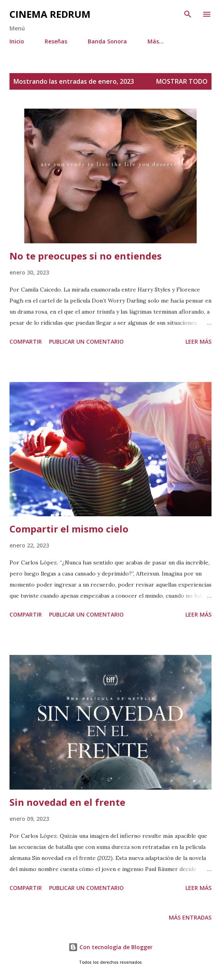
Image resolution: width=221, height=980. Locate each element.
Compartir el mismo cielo (69, 529)
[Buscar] (188, 14)
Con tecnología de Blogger (110, 947)
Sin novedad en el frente (67, 802)
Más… (156, 41)
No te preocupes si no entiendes (86, 256)
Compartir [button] (26, 341)
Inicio (17, 41)
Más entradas (190, 917)
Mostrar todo (182, 81)
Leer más (198, 341)
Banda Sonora (107, 41)
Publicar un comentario (86, 341)
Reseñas (56, 41)
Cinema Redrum (50, 14)
